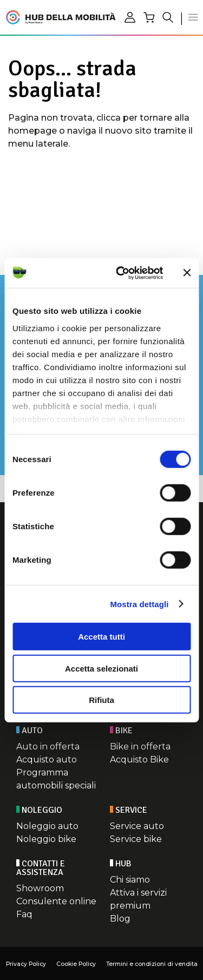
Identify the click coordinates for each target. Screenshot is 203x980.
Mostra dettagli (139, 604)
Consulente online (56, 901)
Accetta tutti (101, 637)
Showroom (40, 888)
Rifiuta (101, 700)
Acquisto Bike (139, 759)
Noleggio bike (46, 839)
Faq (24, 914)
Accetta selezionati (101, 668)
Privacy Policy (26, 964)
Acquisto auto (47, 759)
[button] (193, 17)
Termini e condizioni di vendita (152, 964)
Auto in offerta (48, 746)
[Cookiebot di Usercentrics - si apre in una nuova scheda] (121, 273)
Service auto (137, 826)
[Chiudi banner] (187, 273)
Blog (120, 919)
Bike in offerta (140, 746)
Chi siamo (130, 880)
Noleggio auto (47, 826)
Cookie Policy (76, 964)
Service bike (136, 839)
